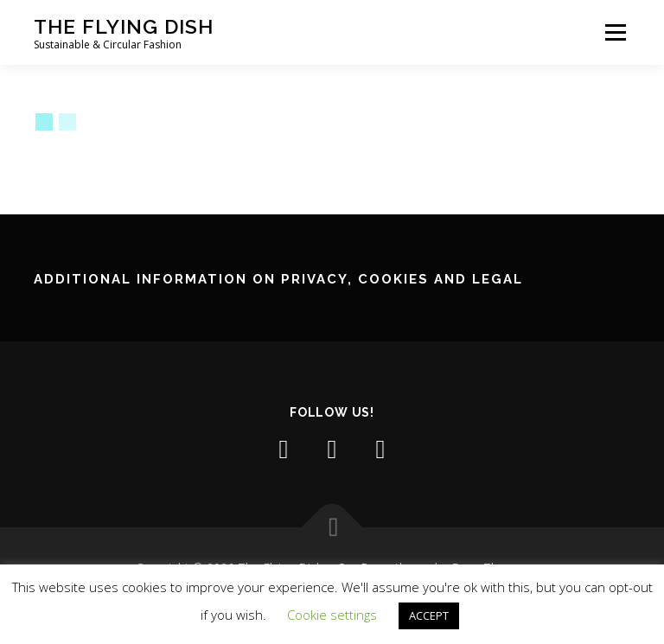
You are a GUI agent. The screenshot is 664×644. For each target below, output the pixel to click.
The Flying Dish (124, 26)
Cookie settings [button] (332, 615)
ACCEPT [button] (429, 615)
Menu (615, 32)
